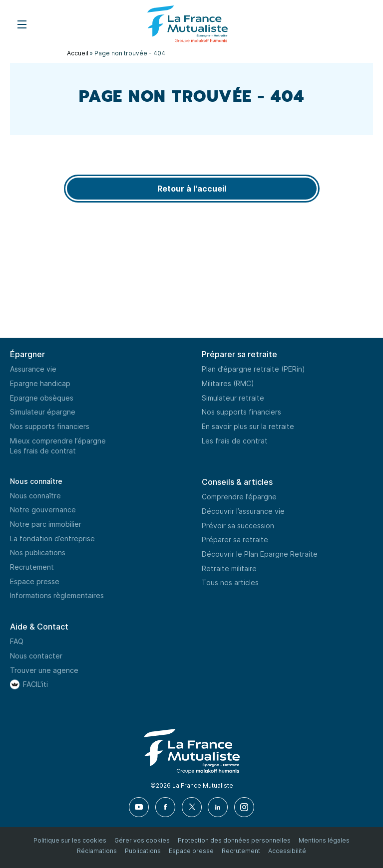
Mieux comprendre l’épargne (58, 441)
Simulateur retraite (233, 398)
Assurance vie (33, 369)
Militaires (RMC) (228, 383)
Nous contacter (36, 656)
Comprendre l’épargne (239, 497)
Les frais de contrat (43, 451)
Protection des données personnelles (234, 840)
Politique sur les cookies (70, 840)
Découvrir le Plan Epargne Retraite (260, 554)
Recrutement (32, 567)
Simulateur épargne (43, 412)
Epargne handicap (40, 383)
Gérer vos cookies (142, 840)
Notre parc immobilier (46, 524)
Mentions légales (324, 840)
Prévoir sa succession (238, 526)
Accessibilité (287, 851)
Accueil (78, 53)
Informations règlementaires (57, 595)
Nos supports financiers (50, 426)
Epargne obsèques (42, 398)
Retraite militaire (229, 568)
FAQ (17, 641)
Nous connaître (36, 481)
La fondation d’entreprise (52, 539)
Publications (143, 851)
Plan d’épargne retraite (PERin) (253, 369)
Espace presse (35, 581)
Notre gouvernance (43, 510)
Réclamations (97, 851)
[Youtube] (139, 807)
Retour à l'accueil (192, 189)
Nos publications (38, 552)
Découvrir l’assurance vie (243, 511)
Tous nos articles (230, 582)
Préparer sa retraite (235, 540)
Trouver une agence (44, 670)
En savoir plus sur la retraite (248, 426)
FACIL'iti (35, 684)
